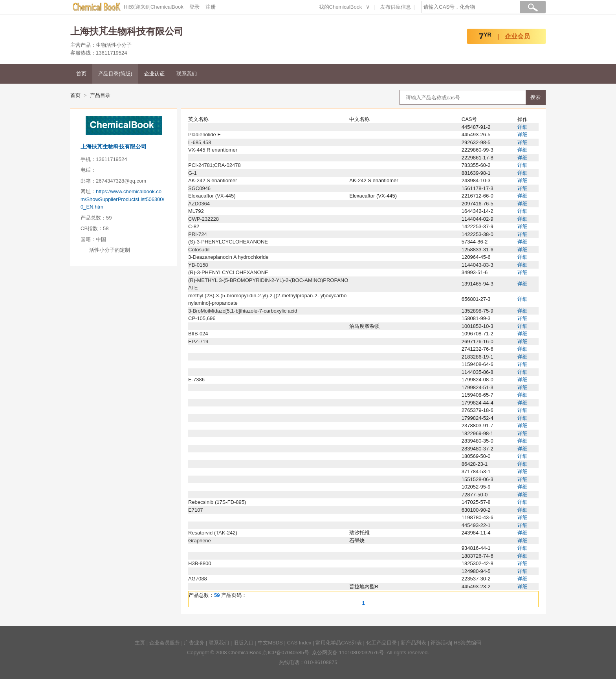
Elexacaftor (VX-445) (212, 196)
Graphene (200, 541)
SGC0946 (199, 188)
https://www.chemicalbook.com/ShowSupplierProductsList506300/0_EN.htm (122, 199)
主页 (140, 643)
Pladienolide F (204, 135)
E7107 (196, 510)
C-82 (194, 226)
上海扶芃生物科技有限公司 (114, 146)
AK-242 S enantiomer (213, 180)
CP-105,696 (202, 318)
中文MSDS (270, 643)
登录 (194, 7)
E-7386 (196, 380)
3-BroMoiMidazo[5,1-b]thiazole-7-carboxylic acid (243, 311)
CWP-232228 (203, 219)
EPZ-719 (198, 341)
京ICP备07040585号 (286, 652)
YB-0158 (198, 265)
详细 (522, 127)
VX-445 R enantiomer (213, 150)
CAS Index (299, 643)
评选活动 (441, 643)
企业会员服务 (165, 643)
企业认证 (154, 74)
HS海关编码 (467, 643)
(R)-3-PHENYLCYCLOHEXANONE (228, 272)
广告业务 (194, 643)
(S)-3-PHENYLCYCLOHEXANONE (228, 242)
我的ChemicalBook (341, 7)
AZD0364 (199, 204)
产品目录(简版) (115, 74)
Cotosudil (199, 250)
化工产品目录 (381, 643)
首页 (81, 74)
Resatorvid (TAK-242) (213, 533)
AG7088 (198, 579)
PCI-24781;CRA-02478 (214, 165)
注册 (211, 7)
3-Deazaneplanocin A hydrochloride (228, 257)
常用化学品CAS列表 (339, 643)
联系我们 (187, 74)
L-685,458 (200, 142)
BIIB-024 (198, 334)
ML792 (196, 211)
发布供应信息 (396, 7)
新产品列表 (413, 643)
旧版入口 (244, 643)
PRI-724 (198, 234)
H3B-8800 (200, 563)
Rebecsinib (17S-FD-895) (217, 502)
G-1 (192, 173)
